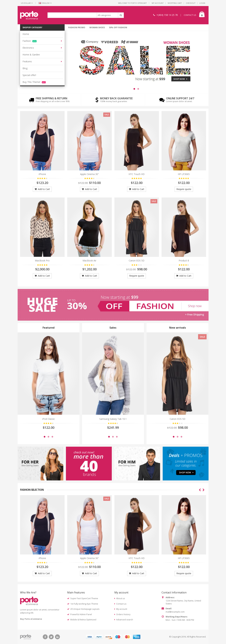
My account (122, 609)
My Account (158, 3)
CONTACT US (190, 15)
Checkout (191, 3)
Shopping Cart (175, 3)
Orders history (123, 614)
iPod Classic (49, 419)
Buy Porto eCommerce (31, 619)
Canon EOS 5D (137, 261)
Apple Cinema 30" (90, 174)
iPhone (42, 174)
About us (121, 598)
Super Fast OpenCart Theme (84, 598)
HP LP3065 (184, 174)
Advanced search (125, 620)
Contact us (121, 604)
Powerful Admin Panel (81, 614)
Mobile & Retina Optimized (83, 620)
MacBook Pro (42, 261)
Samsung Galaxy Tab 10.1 (113, 419)
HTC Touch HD (137, 174)
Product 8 (184, 261)
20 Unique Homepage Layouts (85, 609)
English (45, 3)
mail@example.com (175, 612)
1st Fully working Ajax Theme (84, 604)
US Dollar (27, 3)
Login (202, 3)
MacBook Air (89, 261)
